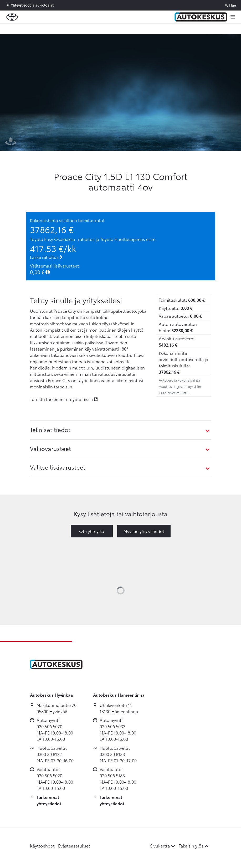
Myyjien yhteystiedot (144, 531)
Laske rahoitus (46, 257)
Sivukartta (163, 846)
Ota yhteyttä (92, 531)
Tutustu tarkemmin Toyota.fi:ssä (61, 399)
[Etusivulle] (201, 17)
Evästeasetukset (74, 846)
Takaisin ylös (194, 846)
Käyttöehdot (42, 846)
